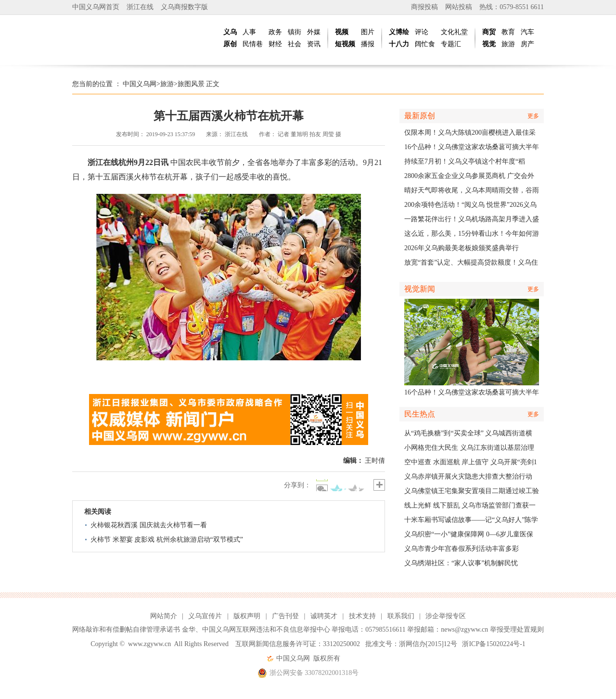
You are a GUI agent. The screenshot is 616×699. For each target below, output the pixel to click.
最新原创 (420, 116)
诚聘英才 (324, 616)
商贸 (489, 32)
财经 (275, 44)
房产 (527, 44)
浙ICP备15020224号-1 (494, 644)
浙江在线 (140, 7)
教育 (508, 32)
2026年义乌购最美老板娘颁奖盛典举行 (462, 248)
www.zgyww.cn (149, 644)
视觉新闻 (420, 289)
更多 (533, 116)
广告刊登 (285, 616)
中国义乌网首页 (96, 7)
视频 (342, 32)
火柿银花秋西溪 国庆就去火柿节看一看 (149, 525)
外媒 (314, 32)
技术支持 (362, 616)
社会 (295, 44)
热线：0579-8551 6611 (512, 7)
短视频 (345, 44)
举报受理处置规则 (517, 629)
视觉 (489, 44)
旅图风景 (191, 84)
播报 (368, 44)
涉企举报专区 (446, 616)
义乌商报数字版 (184, 7)
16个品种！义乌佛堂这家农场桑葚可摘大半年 (472, 147)
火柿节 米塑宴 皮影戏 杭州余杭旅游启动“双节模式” (167, 540)
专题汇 (451, 44)
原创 (230, 44)
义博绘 (399, 32)
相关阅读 (98, 512)
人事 (249, 32)
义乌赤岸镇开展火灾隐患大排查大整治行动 (468, 477)
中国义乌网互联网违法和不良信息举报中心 (266, 629)
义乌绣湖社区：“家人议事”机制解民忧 (461, 563)
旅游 (508, 44)
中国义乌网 (140, 84)
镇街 (295, 32)
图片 (368, 32)
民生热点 (420, 414)
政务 (275, 32)
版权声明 (247, 616)
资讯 (314, 44)
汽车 (527, 32)
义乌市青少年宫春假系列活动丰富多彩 (462, 549)
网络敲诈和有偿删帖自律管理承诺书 (126, 629)
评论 (422, 32)
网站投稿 (459, 7)
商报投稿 (424, 7)
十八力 (399, 44)
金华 (189, 629)
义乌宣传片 (205, 616)
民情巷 (253, 44)
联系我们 (401, 616)
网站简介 (164, 616)
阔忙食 (425, 44)
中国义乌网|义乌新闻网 (144, 38)
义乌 (230, 32)
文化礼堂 (454, 32)
